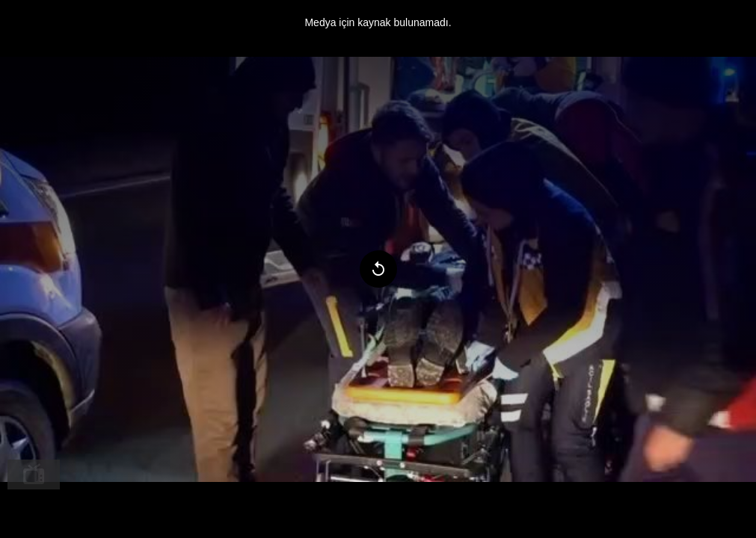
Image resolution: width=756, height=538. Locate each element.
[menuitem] (34, 474)
